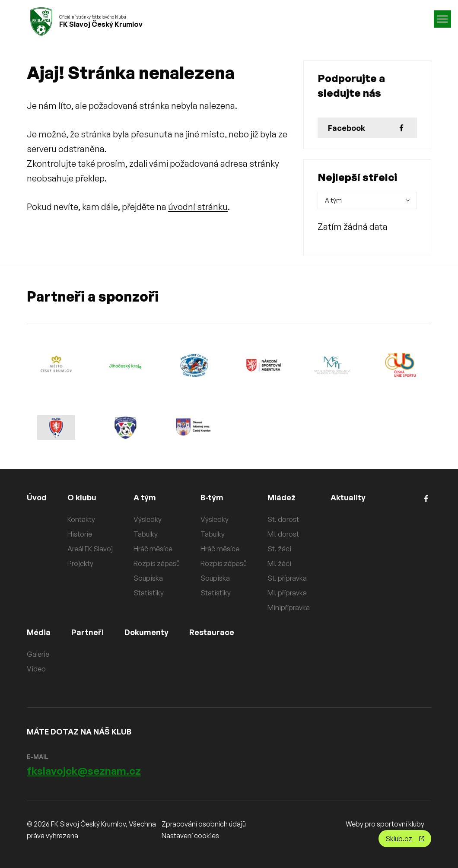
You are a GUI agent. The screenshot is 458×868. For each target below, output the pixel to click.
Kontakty (81, 519)
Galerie (38, 654)
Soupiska (148, 578)
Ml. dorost (283, 534)
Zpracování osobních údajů (204, 824)
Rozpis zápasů (157, 563)
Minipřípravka (289, 607)
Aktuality (348, 497)
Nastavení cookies (190, 836)
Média (39, 632)
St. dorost (283, 519)
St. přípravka (287, 578)
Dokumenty (146, 632)
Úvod (37, 497)
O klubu (82, 497)
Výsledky (148, 519)
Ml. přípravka (287, 593)
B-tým (212, 497)
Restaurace (212, 632)
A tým (145, 497)
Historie (80, 534)
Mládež (281, 497)
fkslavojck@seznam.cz (84, 771)
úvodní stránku (198, 207)
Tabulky (146, 534)
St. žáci (279, 549)
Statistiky (149, 593)
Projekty (80, 563)
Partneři (87, 632)
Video (36, 669)
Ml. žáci (279, 563)
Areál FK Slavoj (90, 549)
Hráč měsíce (153, 549)
